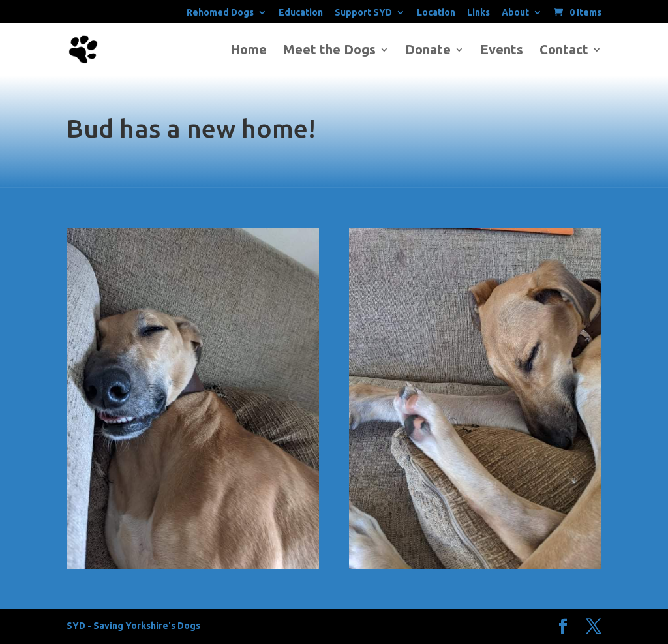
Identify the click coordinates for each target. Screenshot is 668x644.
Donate (428, 51)
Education (301, 13)
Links (478, 13)
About (515, 13)
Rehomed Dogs (220, 13)
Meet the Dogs (329, 51)
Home (249, 51)
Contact (564, 51)
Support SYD (363, 13)
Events (502, 51)
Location (436, 13)
